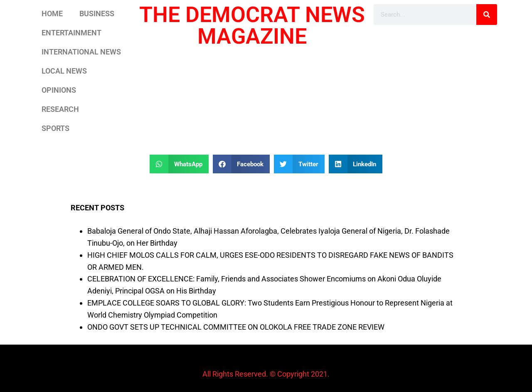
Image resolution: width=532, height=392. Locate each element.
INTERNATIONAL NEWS (81, 52)
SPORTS (55, 128)
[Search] (487, 15)
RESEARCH (60, 109)
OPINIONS (59, 90)
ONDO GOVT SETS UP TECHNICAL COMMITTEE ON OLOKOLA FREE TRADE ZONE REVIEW (236, 327)
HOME (52, 14)
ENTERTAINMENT (71, 33)
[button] (179, 164)
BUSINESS (97, 14)
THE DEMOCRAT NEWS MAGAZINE (252, 26)
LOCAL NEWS (64, 71)
